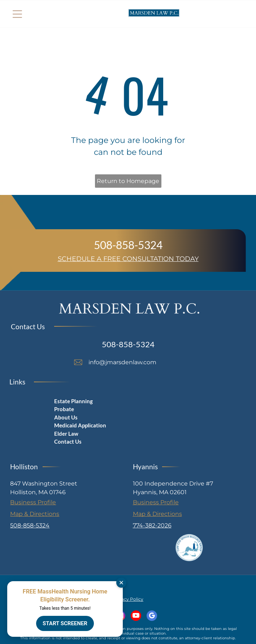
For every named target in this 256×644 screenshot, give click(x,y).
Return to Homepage (128, 181)
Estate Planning (73, 401)
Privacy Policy (128, 599)
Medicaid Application (80, 425)
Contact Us (68, 441)
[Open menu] (17, 14)
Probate (64, 409)
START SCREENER (65, 623)
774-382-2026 (152, 525)
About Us (66, 417)
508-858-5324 (128, 245)
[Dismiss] (121, 583)
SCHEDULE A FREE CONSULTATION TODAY (128, 259)
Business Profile (33, 502)
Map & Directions (35, 514)
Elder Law (66, 434)
